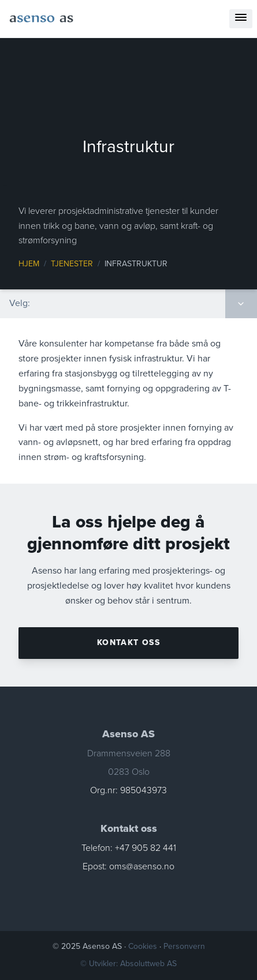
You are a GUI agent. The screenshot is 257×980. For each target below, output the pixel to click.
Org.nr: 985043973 (128, 790)
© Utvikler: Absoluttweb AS (128, 964)
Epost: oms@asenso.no (128, 866)
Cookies (144, 946)
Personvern (184, 946)
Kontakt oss (128, 642)
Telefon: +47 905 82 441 (129, 848)
